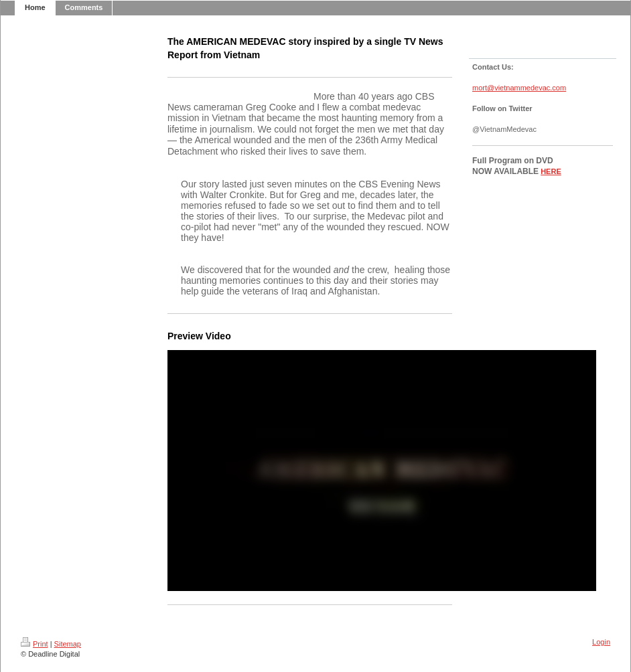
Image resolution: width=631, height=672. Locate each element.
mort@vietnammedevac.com (519, 88)
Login (601, 642)
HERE (551, 171)
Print (34, 644)
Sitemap (68, 644)
